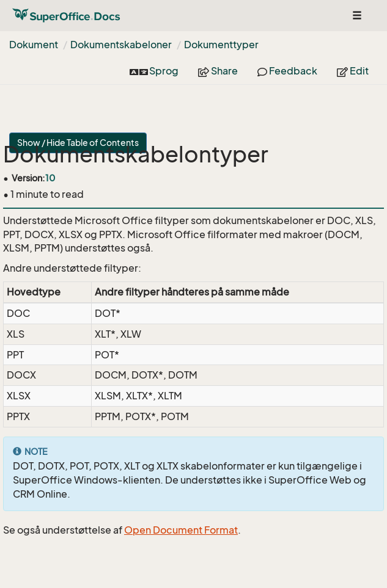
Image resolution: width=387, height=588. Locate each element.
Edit (353, 71)
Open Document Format (181, 530)
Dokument (34, 45)
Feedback (287, 71)
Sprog (154, 71)
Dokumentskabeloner (121, 45)
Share (218, 71)
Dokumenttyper (221, 45)
